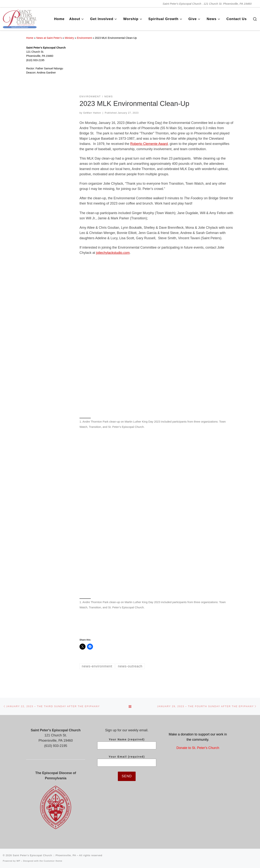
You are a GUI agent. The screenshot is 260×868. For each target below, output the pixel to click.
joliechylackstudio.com (113, 253)
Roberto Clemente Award (149, 144)
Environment (84, 38)
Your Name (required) (127, 744)
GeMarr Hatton (92, 113)
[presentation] (127, 791)
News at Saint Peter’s (49, 38)
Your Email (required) (127, 761)
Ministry (69, 38)
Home (30, 38)
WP (18, 861)
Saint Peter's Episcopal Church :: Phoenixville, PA (44, 855)
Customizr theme (53, 861)
